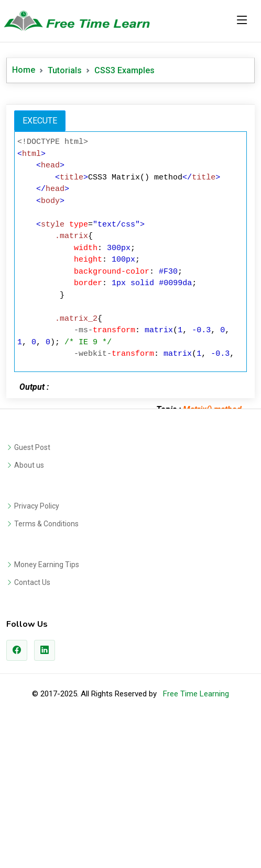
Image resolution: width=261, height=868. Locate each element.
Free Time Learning (196, 840)
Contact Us (32, 729)
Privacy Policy (37, 652)
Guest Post (32, 594)
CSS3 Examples (124, 70)
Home (24, 70)
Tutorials (65, 70)
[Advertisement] (130, 172)
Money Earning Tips (47, 711)
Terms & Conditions (46, 670)
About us (29, 612)
